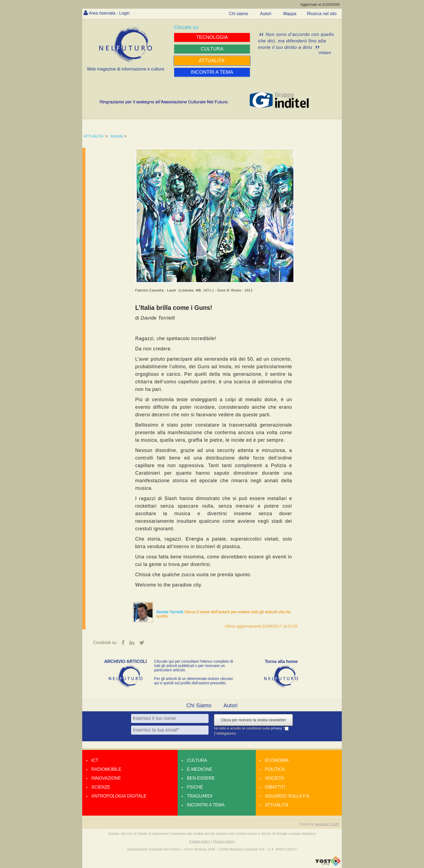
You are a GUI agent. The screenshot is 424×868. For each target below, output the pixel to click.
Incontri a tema (206, 805)
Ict (95, 760)
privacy (277, 728)
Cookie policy (200, 842)
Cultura (197, 760)
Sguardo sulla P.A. (288, 796)
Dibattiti (275, 787)
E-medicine (200, 769)
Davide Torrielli (170, 612)
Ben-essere (201, 778)
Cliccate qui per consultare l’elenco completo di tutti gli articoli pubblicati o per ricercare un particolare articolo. (194, 666)
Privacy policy (224, 842)
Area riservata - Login (109, 13)
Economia (277, 760)
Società (116, 136)
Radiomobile (106, 769)
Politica (275, 769)
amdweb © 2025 (327, 824)
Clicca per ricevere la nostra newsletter (253, 720)
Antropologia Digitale (119, 796)
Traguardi (200, 796)
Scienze (101, 787)
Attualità (276, 805)
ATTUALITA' (94, 136)
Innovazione (106, 778)
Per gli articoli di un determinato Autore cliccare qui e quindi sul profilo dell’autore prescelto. (194, 681)
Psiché (195, 787)
